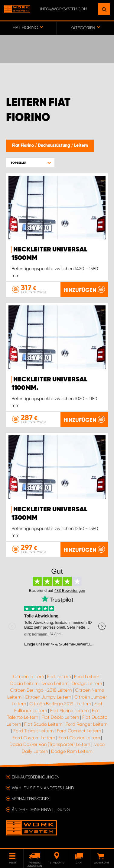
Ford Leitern (87, 677)
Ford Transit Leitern (33, 731)
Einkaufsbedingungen (36, 777)
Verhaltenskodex (31, 799)
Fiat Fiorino (23, 146)
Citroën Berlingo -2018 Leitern (41, 690)
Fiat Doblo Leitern (60, 717)
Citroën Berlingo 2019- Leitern (60, 704)
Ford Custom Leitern (34, 738)
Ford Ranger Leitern (86, 724)
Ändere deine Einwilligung (41, 810)
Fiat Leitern (59, 677)
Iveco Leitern (55, 683)
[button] (30, 163)
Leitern (81, 146)
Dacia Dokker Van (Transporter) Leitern (50, 744)
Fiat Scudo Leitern (43, 724)
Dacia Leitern (24, 683)
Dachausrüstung (54, 146)
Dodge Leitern (87, 683)
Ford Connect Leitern (79, 731)
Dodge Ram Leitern (72, 751)
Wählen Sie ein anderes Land (43, 788)
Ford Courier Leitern (79, 738)
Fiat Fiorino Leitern (69, 711)
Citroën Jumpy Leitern (48, 697)
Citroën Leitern (28, 677)
